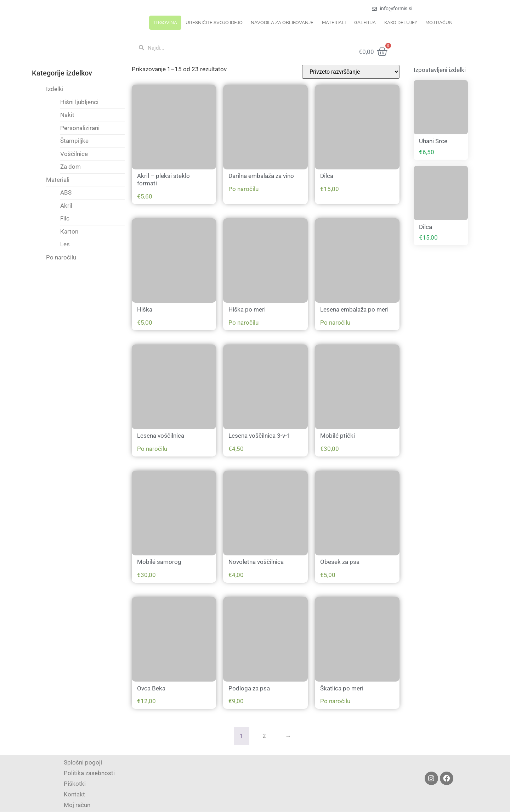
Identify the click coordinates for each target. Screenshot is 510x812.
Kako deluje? (401, 23)
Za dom (70, 167)
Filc (65, 218)
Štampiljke (74, 141)
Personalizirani (80, 128)
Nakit (67, 115)
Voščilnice (74, 154)
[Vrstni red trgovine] (351, 72)
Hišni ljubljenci (79, 102)
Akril (66, 206)
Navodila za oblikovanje (282, 23)
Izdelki (55, 89)
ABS (66, 192)
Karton (69, 231)
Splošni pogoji (83, 762)
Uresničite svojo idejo (214, 23)
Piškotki (75, 784)
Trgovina (165, 23)
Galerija (365, 23)
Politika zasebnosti (89, 773)
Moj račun (439, 23)
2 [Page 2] (264, 736)
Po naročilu (61, 257)
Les (65, 244)
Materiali (334, 23)
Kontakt (74, 794)
